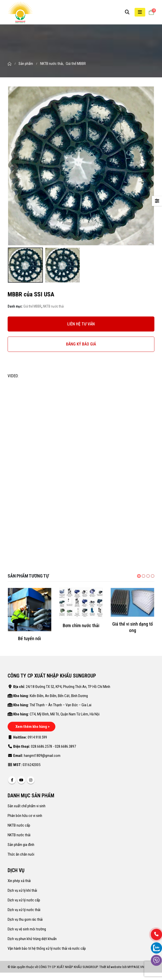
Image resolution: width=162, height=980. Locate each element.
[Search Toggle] (127, 12)
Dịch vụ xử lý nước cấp (24, 900)
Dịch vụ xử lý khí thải (22, 890)
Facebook (12, 780)
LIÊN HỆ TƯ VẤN (81, 324)
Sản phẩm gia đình (21, 845)
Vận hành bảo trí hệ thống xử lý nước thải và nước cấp (47, 948)
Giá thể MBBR (32, 306)
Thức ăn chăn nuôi (21, 854)
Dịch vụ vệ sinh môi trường (27, 929)
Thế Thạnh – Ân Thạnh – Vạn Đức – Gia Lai (61, 705)
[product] (30, 610)
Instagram (31, 780)
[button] (139, 576)
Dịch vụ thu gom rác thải (25, 919)
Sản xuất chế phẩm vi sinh (27, 806)
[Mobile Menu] (140, 12)
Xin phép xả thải (19, 881)
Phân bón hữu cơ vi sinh (25, 816)
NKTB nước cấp (19, 825)
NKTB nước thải (53, 306)
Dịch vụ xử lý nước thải (24, 910)
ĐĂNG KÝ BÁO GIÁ (81, 344)
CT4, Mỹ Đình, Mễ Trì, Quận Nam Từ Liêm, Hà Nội (65, 714)
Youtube (21, 780)
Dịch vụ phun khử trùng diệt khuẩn (32, 939)
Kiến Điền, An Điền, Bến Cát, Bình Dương (59, 696)
